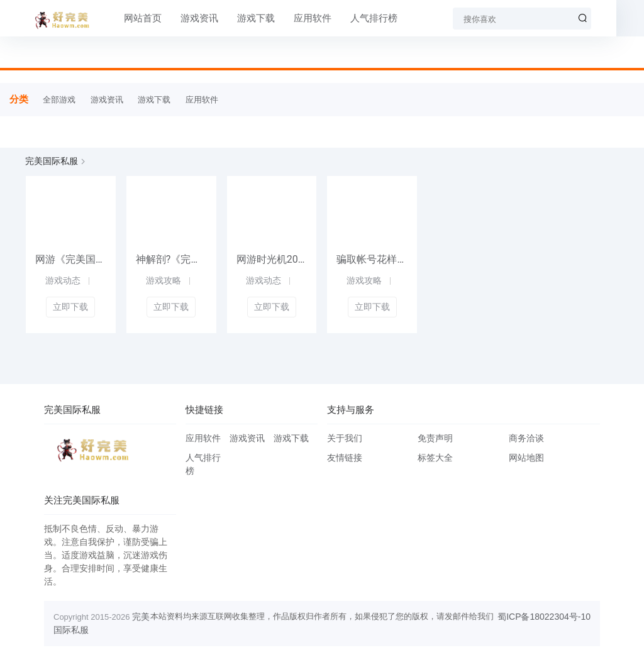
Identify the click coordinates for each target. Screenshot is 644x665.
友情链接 (345, 458)
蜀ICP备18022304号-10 (544, 617)
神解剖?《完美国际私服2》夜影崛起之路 (171, 259)
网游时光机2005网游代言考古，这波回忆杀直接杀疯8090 (272, 259)
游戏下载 (241, 18)
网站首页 (128, 18)
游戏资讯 (184, 18)
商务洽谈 (526, 438)
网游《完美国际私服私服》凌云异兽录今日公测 (71, 259)
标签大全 (435, 458)
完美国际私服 (52, 161)
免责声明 (435, 438)
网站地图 (526, 458)
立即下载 (70, 307)
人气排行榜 (359, 18)
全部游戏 (59, 100)
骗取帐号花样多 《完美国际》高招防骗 (372, 259)
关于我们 (345, 438)
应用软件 (297, 18)
